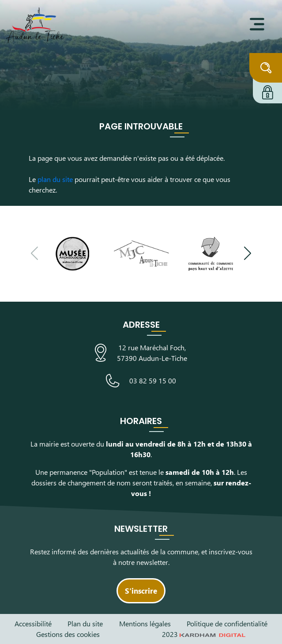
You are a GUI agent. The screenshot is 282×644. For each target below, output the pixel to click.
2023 (204, 634)
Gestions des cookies (68, 634)
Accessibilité (33, 623)
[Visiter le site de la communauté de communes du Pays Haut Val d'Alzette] (211, 254)
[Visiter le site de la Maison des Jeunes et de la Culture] (141, 254)
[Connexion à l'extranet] (267, 91)
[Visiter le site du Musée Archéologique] (72, 254)
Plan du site (85, 623)
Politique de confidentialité (227, 623)
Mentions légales (145, 623)
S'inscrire (141, 591)
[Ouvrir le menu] (257, 24)
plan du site (55, 179)
